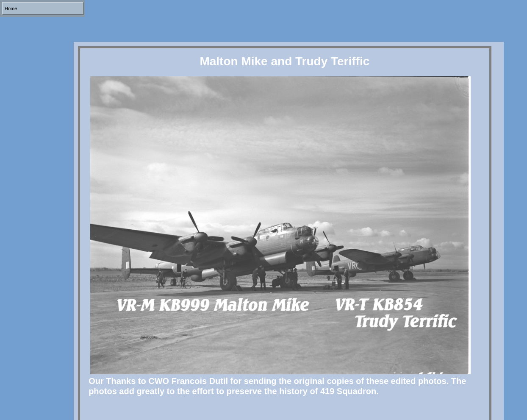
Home (11, 8)
